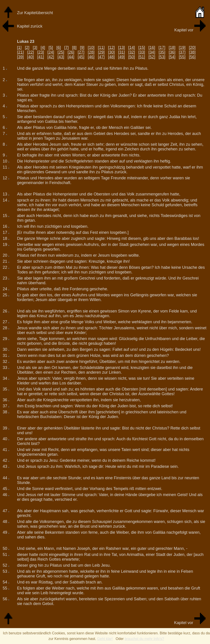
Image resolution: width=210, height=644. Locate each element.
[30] (111, 52)
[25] (61, 52)
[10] (91, 48)
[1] (19, 48)
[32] (132, 52)
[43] (61, 57)
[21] (20, 52)
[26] (71, 52)
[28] (91, 52)
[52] (152, 57)
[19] (182, 48)
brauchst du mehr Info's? (144, 639)
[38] (192, 52)
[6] (59, 48)
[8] (74, 48)
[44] (71, 57)
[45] (81, 57)
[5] (51, 48)
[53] (162, 57)
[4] (43, 48)
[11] (101, 48)
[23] (41, 52)
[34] (152, 52)
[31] (121, 52)
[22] (31, 52)
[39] (20, 57)
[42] (51, 57)
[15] (142, 48)
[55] (182, 57)
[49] (121, 57)
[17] (162, 48)
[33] (142, 52)
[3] (35, 48)
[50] (132, 57)
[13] (121, 48)
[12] (111, 48)
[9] (82, 48)
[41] (41, 57)
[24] (51, 52)
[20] (192, 48)
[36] (172, 52)
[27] (81, 52)
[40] (31, 57)
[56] (192, 57)
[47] (101, 57)
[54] (172, 57)
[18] (172, 48)
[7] (66, 48)
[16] (152, 48)
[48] (111, 57)
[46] (91, 57)
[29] (101, 52)
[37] (182, 52)
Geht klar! (105, 639)
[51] (142, 57)
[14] (131, 48)
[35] (162, 52)
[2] (27, 48)
